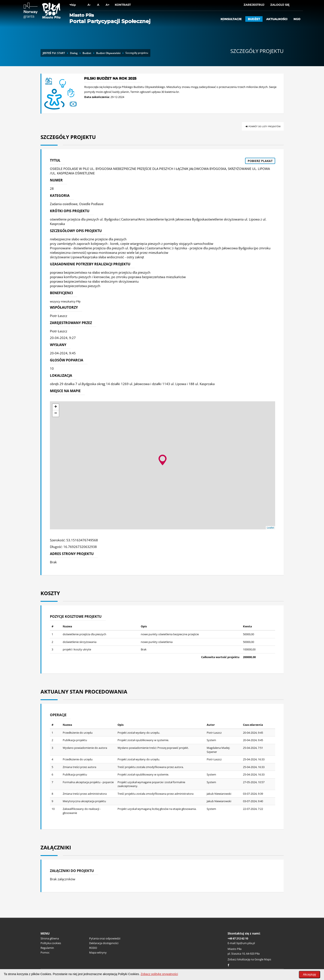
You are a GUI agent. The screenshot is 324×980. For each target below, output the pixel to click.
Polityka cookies (51, 943)
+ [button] (56, 407)
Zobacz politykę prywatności (159, 974)
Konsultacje (231, 19)
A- (89, 5)
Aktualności (277, 19)
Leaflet (270, 528)
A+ (108, 5)
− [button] (56, 413)
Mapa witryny (98, 952)
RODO (93, 948)
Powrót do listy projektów (263, 126)
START (61, 53)
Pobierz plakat (260, 161)
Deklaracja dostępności (104, 943)
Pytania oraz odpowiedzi (105, 938)
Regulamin (47, 948)
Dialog (74, 53)
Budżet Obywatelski (108, 53)
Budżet (254, 19)
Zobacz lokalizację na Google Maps (249, 959)
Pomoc (45, 952)
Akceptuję (309, 974)
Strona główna (50, 938)
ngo (297, 19)
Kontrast (123, 5)
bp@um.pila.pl (246, 943)
